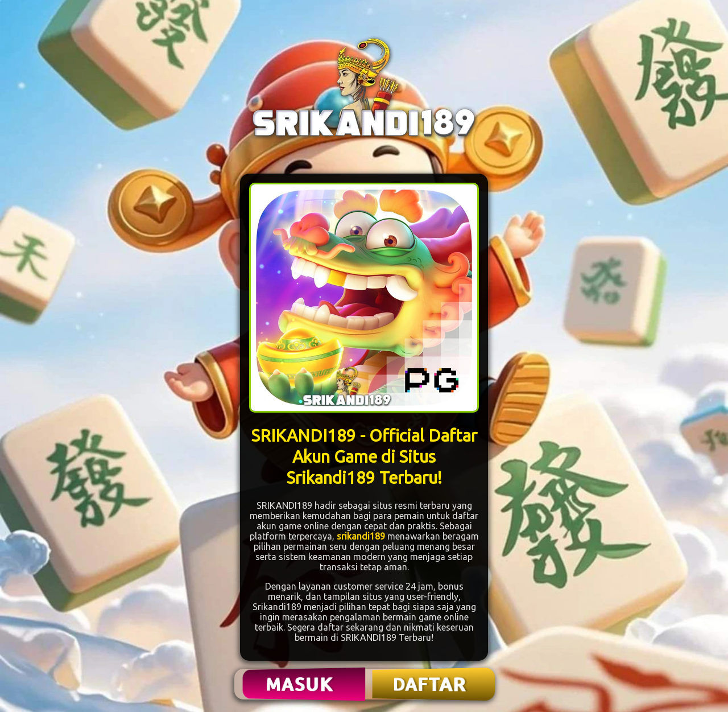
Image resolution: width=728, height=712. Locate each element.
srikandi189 (361, 536)
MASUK (301, 684)
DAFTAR (430, 684)
